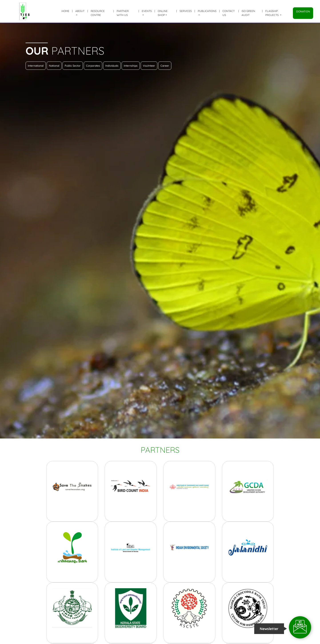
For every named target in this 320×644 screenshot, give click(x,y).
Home (65, 11)
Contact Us (229, 13)
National (54, 66)
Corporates (93, 66)
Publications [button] (207, 11)
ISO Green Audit (248, 13)
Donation (303, 11)
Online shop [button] (163, 13)
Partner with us (123, 13)
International (36, 66)
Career (165, 66)
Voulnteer (149, 66)
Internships (131, 66)
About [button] (80, 11)
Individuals (112, 66)
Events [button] (147, 11)
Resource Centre (98, 13)
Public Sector (73, 66)
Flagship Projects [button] (272, 13)
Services (186, 11)
